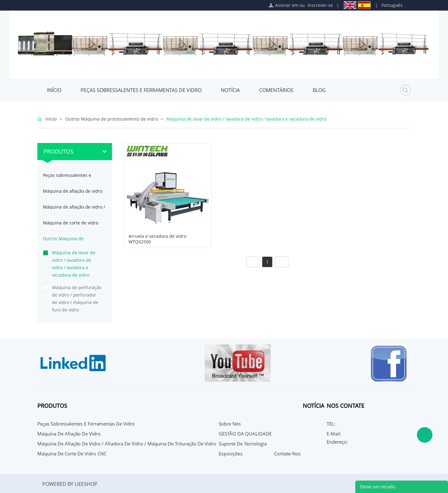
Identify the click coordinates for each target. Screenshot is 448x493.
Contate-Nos (287, 454)
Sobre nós (230, 424)
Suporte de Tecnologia (243, 444)
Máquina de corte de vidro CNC (71, 225)
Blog (319, 90)
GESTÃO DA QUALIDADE (245, 434)
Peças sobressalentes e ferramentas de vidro (141, 90)
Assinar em (287, 5)
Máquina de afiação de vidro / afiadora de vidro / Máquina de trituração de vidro (74, 209)
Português (392, 5)
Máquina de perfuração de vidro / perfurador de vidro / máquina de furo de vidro (77, 299)
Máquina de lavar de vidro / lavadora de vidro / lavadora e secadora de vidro (246, 119)
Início (54, 90)
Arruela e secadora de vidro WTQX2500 (157, 239)
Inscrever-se (320, 5)
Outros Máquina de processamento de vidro (112, 119)
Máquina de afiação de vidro (73, 191)
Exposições (231, 454)
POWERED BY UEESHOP (70, 484)
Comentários (276, 90)
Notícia (230, 90)
